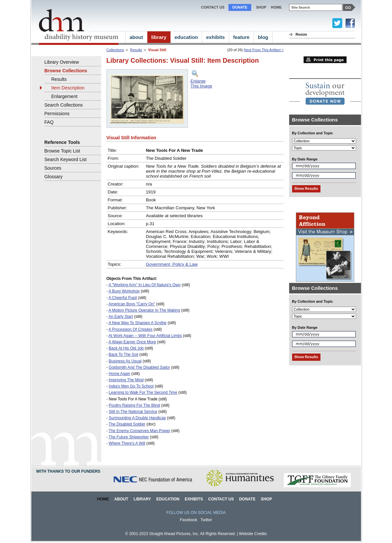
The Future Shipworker (129, 437)
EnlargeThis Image (201, 84)
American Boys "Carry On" (132, 304)
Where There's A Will (127, 443)
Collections (115, 50)
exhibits (215, 37)
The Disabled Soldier (127, 424)
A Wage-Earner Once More (132, 342)
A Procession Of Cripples (130, 329)
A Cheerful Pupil (123, 298)
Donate (240, 7)
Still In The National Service (133, 412)
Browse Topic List (62, 151)
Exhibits (194, 499)
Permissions (57, 114)
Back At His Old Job (126, 348)
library (159, 37)
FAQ (49, 122)
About (121, 499)
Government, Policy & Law (172, 264)
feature (241, 37)
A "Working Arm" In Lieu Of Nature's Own (144, 285)
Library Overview (62, 62)
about (136, 37)
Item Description (68, 88)
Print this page (325, 60)
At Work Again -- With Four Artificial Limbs (145, 336)
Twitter (206, 520)
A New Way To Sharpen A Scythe (137, 323)
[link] (325, 93)
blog (263, 37)
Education (168, 499)
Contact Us (213, 7)
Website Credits (253, 534)
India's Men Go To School (131, 386)
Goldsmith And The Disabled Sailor (139, 367)
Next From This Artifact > (264, 50)
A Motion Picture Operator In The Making (144, 310)
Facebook (189, 520)
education (186, 37)
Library (142, 499)
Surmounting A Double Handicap (137, 418)
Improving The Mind (126, 380)
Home (103, 499)
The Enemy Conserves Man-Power (140, 431)
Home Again (120, 374)
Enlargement (64, 96)
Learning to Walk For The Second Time (143, 392)
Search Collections (64, 105)
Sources (53, 168)
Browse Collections (66, 71)
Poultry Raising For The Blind (135, 405)
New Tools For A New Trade (133, 399)
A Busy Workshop (124, 291)
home (276, 7)
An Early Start (121, 317)
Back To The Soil (124, 355)
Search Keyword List (66, 159)
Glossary (54, 177)
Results (136, 50)
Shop (261, 7)
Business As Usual (125, 361)
